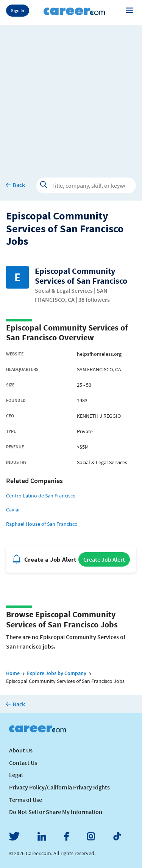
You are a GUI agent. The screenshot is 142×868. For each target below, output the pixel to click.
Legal (16, 775)
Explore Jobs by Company (56, 673)
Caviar (13, 510)
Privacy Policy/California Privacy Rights (59, 787)
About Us (21, 750)
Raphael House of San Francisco (42, 524)
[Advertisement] (71, 96)
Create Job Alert (104, 559)
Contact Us (23, 763)
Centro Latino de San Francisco (41, 496)
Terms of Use (26, 800)
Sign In (18, 10)
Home (13, 673)
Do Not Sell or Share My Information (56, 812)
